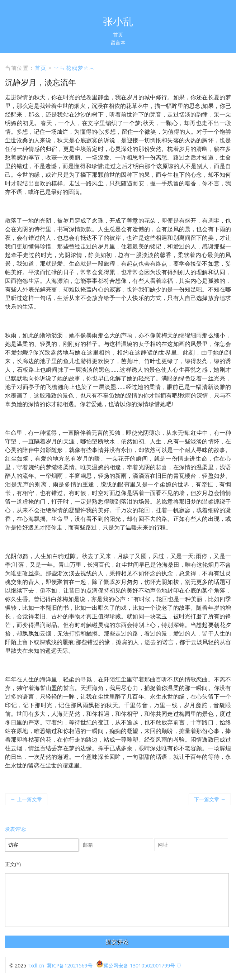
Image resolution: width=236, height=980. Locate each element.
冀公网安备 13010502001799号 (136, 965)
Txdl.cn (36, 965)
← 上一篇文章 (26, 799)
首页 (118, 35)
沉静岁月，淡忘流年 (41, 82)
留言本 (118, 42)
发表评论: (16, 829)
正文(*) (13, 864)
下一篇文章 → (210, 799)
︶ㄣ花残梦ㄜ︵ (75, 68)
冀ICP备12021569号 (69, 965)
